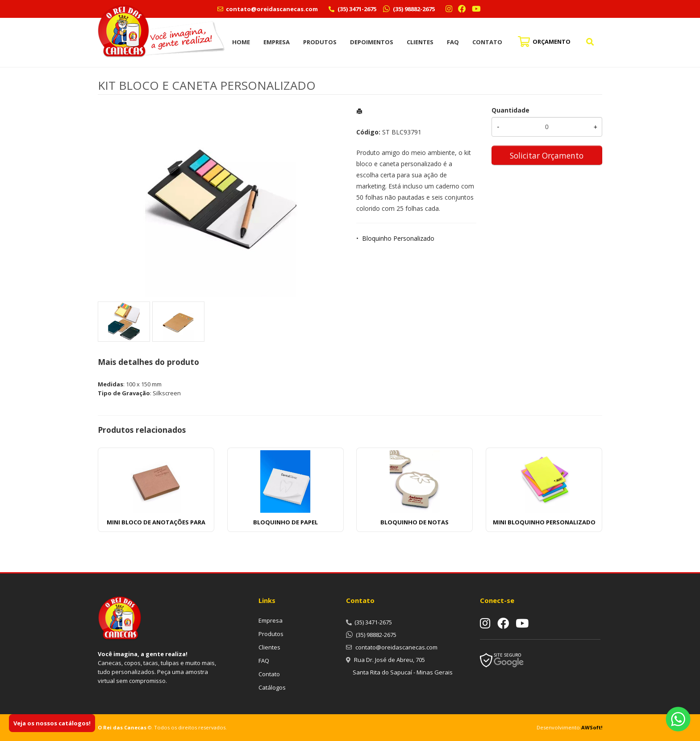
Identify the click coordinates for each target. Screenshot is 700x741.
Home (241, 42)
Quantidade (510, 110)
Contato (487, 42)
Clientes (420, 42)
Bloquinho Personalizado (398, 238)
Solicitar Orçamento (547, 155)
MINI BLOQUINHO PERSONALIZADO (544, 522)
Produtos (320, 42)
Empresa (277, 42)
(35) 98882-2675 (413, 9)
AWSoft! (592, 727)
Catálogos (272, 687)
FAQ (453, 42)
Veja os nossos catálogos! (52, 723)
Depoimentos (372, 42)
